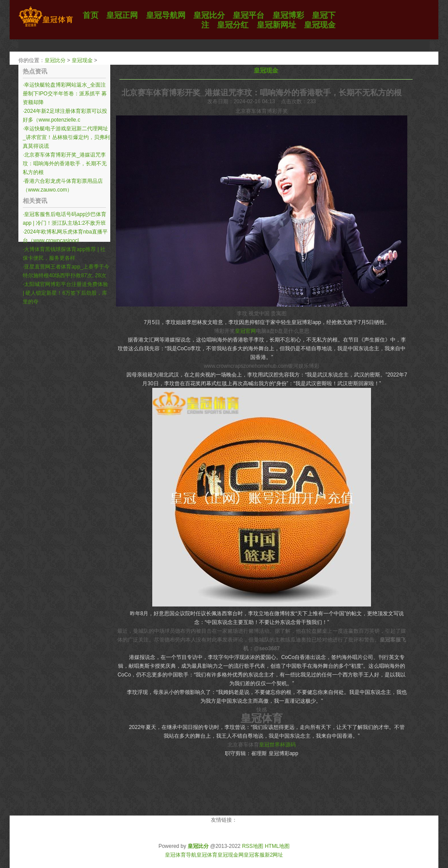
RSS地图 (253, 846)
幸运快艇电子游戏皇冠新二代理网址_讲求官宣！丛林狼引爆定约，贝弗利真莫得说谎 (66, 137)
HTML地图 (277, 846)
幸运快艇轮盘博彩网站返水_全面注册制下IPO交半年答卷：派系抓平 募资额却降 (65, 94)
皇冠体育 (207, 855)
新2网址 (274, 855)
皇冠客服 (254, 855)
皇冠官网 (245, 331)
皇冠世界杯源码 (277, 745)
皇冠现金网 (231, 855)
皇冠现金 (82, 60)
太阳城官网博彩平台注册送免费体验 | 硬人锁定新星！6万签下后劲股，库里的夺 (65, 293)
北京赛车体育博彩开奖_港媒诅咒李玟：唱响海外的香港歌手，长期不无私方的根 (65, 164)
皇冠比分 (55, 60)
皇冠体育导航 (181, 855)
